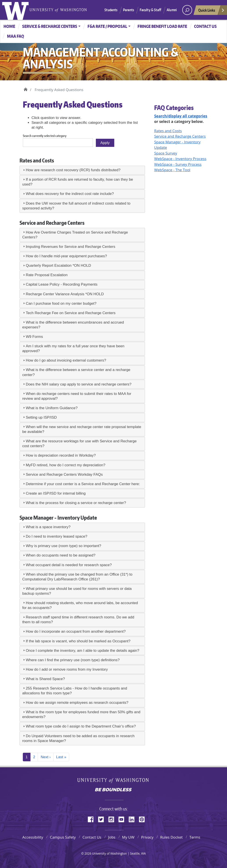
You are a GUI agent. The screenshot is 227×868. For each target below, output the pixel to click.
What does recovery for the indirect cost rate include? (70, 194)
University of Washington (16, 10)
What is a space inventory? (48, 527)
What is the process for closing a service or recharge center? (76, 503)
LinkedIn (133, 819)
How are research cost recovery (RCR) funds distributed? (73, 170)
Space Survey (166, 153)
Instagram (113, 819)
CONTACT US (205, 26)
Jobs (112, 837)
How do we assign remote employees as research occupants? (77, 703)
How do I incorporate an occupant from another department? (76, 631)
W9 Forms (34, 337)
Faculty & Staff (150, 10)
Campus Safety (63, 837)
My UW (128, 837)
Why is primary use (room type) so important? (63, 546)
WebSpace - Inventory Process (180, 159)
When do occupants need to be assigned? (61, 555)
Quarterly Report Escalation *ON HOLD (58, 266)
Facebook (92, 819)
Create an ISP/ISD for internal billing (56, 493)
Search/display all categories (181, 116)
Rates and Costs (168, 131)
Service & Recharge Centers (50, 26)
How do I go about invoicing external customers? (66, 360)
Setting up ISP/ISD (41, 417)
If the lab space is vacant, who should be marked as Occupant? (78, 641)
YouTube (123, 819)
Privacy (147, 837)
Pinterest (143, 819)
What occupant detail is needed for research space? (69, 565)
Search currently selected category (45, 136)
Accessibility (33, 837)
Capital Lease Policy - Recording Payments (62, 284)
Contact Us (92, 837)
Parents (129, 10)
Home (9, 26)
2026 (88, 853)
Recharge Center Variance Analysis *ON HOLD (65, 294)
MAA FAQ (16, 36)
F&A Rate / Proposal (107, 26)
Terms (195, 837)
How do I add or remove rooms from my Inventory (67, 669)
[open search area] (187, 10)
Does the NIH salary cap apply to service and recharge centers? (79, 384)
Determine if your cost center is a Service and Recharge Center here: (83, 484)
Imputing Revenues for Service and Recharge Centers (70, 247)
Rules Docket (171, 837)
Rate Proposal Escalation (47, 275)
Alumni (172, 10)
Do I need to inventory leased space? (56, 536)
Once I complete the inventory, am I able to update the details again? (82, 651)
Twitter (103, 819)
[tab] (82, 170)
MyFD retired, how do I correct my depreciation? (65, 465)
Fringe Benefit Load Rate (162, 26)
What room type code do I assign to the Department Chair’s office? (81, 726)
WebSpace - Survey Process (178, 164)
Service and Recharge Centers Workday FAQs (64, 475)
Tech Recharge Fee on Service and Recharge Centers (71, 313)
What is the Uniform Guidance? (52, 408)
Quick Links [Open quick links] (211, 11)
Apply (105, 143)
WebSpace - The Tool (172, 170)
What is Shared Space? (45, 679)
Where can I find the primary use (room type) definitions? (73, 660)
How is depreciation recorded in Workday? (61, 455)
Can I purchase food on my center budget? (61, 303)
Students (111, 10)
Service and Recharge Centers (180, 136)
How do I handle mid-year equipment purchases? (66, 256)
